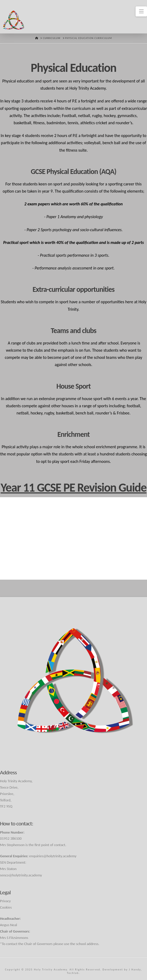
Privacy (5, 901)
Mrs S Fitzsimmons (14, 938)
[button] (141, 11)
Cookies (6, 908)
